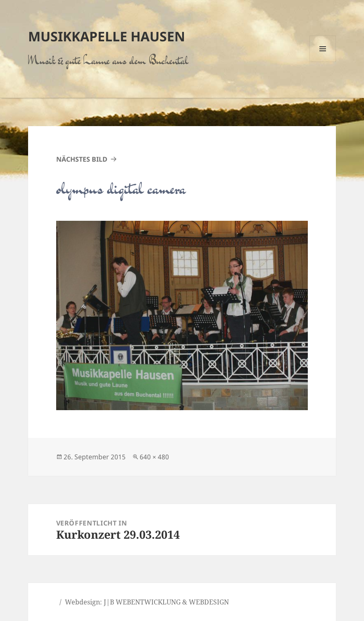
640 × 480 (154, 457)
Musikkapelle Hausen (107, 36)
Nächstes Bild (82, 159)
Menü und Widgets (323, 62)
